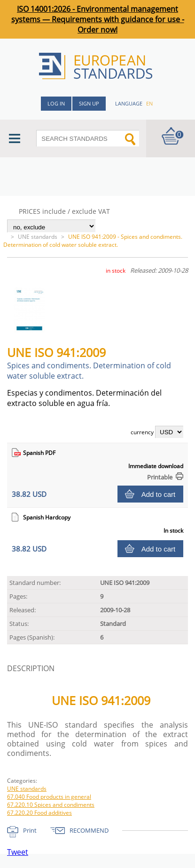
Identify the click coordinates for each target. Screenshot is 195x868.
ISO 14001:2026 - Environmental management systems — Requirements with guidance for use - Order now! (98, 19)
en (149, 103)
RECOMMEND (89, 830)
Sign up (89, 103)
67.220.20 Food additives (39, 813)
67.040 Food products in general (49, 797)
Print (30, 830)
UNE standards (38, 237)
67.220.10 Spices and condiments (51, 805)
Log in (56, 103)
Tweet (18, 852)
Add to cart (159, 494)
